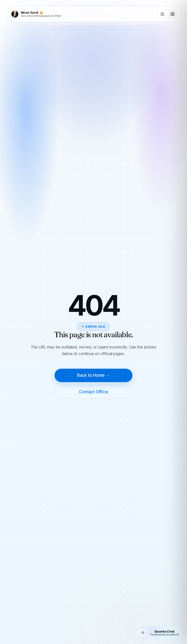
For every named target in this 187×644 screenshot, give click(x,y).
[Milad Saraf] (82, 14)
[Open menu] (172, 14)
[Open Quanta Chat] (159, 633)
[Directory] (162, 14)
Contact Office (93, 392)
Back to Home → (94, 375)
